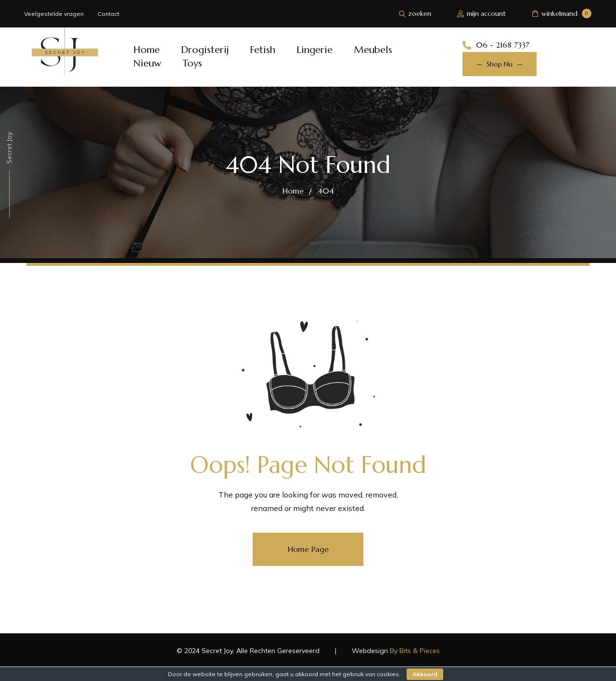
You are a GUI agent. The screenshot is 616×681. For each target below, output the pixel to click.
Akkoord (425, 674)
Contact (109, 14)
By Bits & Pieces (415, 651)
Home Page (308, 549)
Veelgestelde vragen (54, 14)
